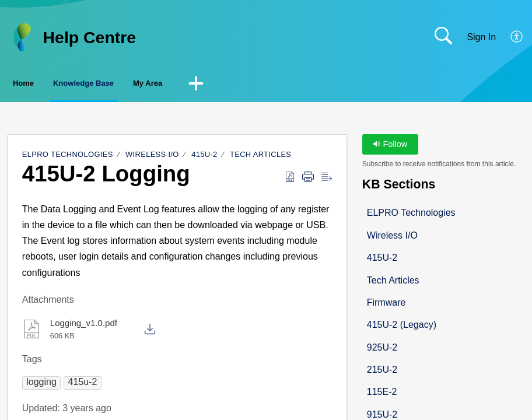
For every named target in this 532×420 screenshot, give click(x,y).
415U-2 (204, 157)
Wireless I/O (152, 157)
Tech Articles (260, 157)
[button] (517, 37)
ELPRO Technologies (68, 157)
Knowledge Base (132, 85)
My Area (228, 85)
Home (41, 85)
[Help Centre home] (22, 37)
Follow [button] (390, 147)
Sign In (481, 37)
